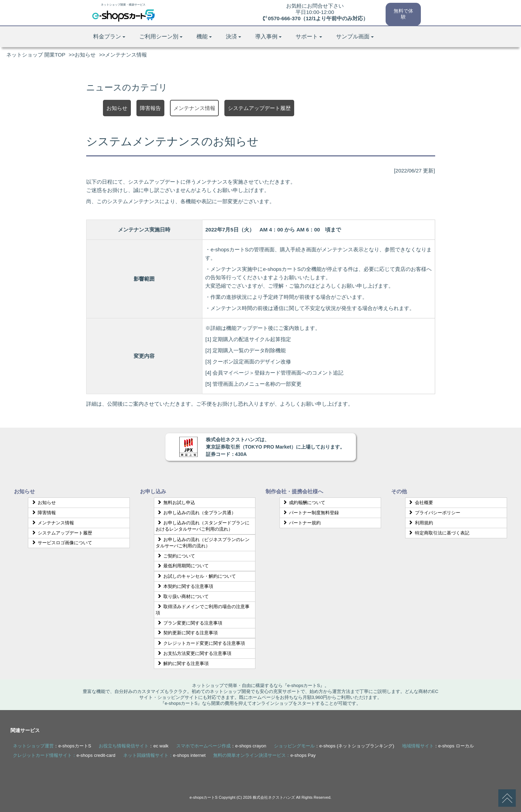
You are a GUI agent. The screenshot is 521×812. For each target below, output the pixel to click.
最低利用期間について (182, 566)
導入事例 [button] (268, 36)
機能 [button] (204, 36)
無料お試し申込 (175, 503)
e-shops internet (189, 755)
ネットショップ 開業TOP (36, 55)
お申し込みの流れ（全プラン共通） (196, 513)
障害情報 (43, 513)
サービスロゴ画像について (61, 543)
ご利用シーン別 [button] (161, 36)
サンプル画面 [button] (355, 36)
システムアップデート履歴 (61, 533)
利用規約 (420, 523)
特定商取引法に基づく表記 (438, 533)
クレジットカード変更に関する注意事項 (200, 643)
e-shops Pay (303, 755)
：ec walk (133, 746)
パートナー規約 (301, 523)
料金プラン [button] (109, 36)
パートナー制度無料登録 (310, 513)
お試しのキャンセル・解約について (196, 576)
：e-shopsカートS (52, 746)
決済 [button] (233, 36)
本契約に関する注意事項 (184, 586)
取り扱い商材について (182, 596)
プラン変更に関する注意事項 (189, 623)
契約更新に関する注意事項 (187, 633)
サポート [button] (309, 36)
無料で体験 (403, 13)
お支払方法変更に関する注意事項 (193, 653)
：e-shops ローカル (438, 746)
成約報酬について (304, 503)
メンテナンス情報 (52, 523)
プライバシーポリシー (434, 513)
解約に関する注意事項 (182, 663)
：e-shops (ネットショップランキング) (334, 746)
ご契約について (175, 556)
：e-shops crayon (221, 746)
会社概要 (420, 503)
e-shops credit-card (96, 755)
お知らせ (85, 55)
